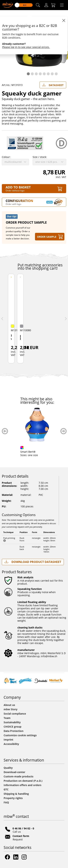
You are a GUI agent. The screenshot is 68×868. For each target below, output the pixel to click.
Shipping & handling (16, 794)
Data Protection (14, 731)
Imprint (8, 740)
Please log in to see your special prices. (26, 47)
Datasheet (53, 84)
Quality (8, 768)
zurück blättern (5, 431)
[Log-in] (46, 5)
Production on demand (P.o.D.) (23, 781)
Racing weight (11, 337)
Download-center (14, 772)
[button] (38, 5)
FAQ (6, 802)
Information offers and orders (22, 785)
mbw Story (11, 709)
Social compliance (15, 714)
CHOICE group (13, 727)
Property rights (13, 798)
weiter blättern (64, 431)
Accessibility (11, 744)
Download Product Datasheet (33, 562)
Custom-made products (19, 776)
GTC (6, 789)
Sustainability (12, 722)
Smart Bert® (28, 452)
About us (9, 705)
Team (7, 718)
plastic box (20, 337)
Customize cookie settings (20, 735)
